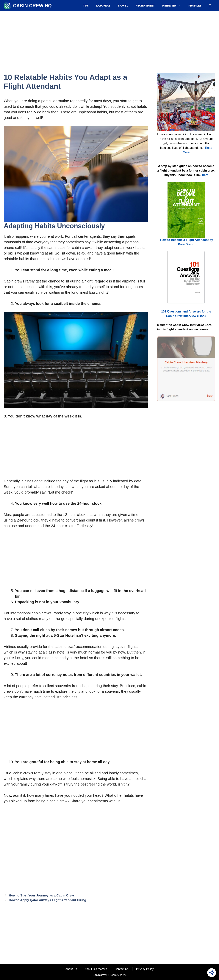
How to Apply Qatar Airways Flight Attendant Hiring (47, 900)
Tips (86, 6)
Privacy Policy (145, 969)
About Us (71, 969)
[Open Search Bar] (210, 6)
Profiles (195, 6)
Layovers (103, 6)
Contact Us (122, 969)
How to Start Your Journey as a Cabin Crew (41, 895)
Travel (123, 6)
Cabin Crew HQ (32, 6)
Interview (173, 6)
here (205, 175)
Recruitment (145, 6)
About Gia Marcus (96, 969)
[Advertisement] (109, 39)
